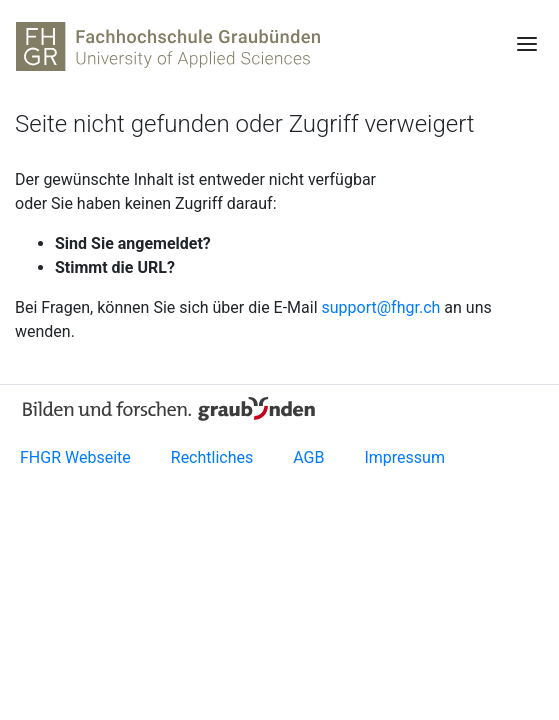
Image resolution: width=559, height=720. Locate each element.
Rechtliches (212, 457)
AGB (308, 457)
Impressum (404, 457)
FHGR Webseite (75, 457)
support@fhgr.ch (381, 307)
